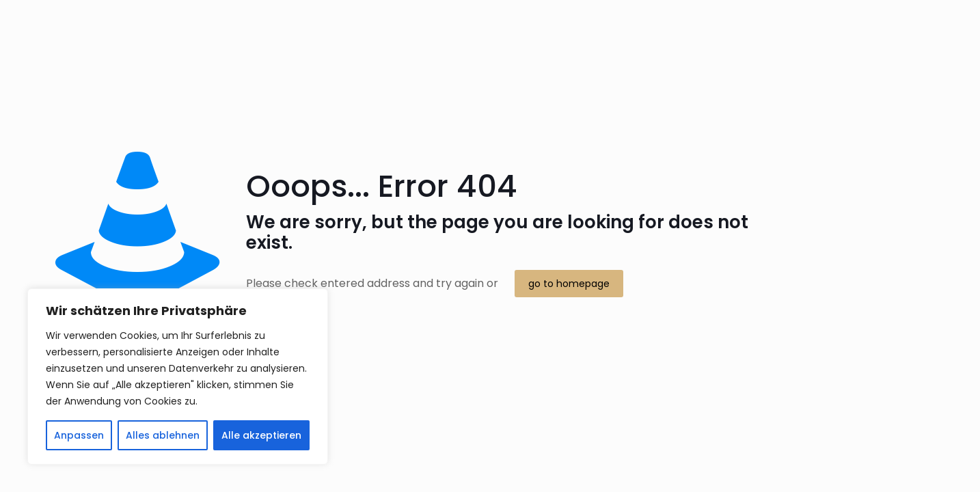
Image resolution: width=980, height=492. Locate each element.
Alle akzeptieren (261, 435)
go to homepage (569, 284)
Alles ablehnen (163, 435)
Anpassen (79, 435)
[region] (178, 377)
